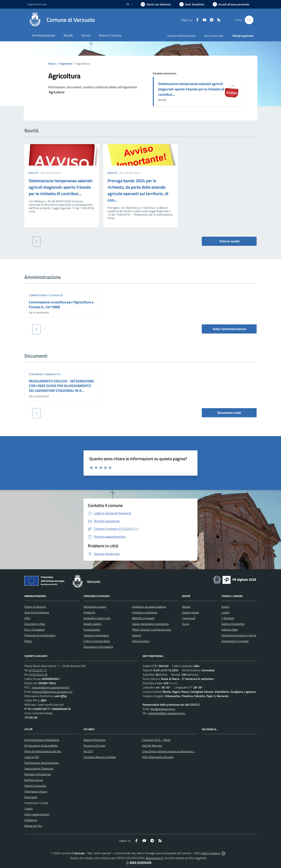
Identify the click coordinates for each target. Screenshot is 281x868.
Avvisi (186, 624)
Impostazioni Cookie (36, 803)
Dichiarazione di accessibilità (41, 746)
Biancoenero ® (155, 858)
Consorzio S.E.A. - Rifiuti (156, 740)
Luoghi (225, 612)
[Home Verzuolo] (61, 20)
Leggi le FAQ (32, 757)
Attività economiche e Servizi (239, 635)
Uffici (27, 618)
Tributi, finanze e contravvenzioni (152, 630)
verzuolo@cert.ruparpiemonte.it (51, 687)
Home (52, 64)
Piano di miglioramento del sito (43, 751)
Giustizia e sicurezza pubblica (149, 607)
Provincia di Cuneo (94, 746)
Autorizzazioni (92, 630)
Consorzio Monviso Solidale (100, 757)
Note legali (31, 797)
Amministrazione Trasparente (42, 740)
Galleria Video (230, 630)
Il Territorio (228, 618)
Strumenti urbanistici (45, 374)
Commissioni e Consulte (46, 295)
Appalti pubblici (92, 624)
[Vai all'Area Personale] (231, 4)
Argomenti (66, 64)
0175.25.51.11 (38, 670)
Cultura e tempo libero (97, 641)
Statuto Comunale (35, 786)
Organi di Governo (35, 607)
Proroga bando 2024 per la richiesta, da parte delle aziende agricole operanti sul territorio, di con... (138, 190)
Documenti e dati (229, 413)
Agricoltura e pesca (95, 607)
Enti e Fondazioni (35, 630)
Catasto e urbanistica (96, 635)
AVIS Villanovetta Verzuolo (158, 757)
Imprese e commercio (145, 612)
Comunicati (189, 618)
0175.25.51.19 (38, 674)
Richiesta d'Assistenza (38, 774)
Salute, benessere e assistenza (150, 624)
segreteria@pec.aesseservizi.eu (167, 713)
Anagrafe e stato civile (97, 618)
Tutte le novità (229, 241)
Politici (28, 641)
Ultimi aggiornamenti (37, 814)
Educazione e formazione (98, 647)
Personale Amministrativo (40, 635)
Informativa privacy (36, 791)
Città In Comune (210, 853)
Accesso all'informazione (181, 36)
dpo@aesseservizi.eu (163, 709)
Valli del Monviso (152, 746)
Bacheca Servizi (34, 780)
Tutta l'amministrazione (229, 329)
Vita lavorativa (141, 641)
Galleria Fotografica (233, 624)
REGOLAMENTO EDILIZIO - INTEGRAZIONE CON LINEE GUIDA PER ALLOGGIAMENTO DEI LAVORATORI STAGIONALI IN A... (61, 386)
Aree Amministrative (37, 612)
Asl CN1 (88, 751)
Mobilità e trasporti (143, 618)
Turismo (137, 635)
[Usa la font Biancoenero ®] (156, 4)
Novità (34, 173)
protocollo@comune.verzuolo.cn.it (52, 692)
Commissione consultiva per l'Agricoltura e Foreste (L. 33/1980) (61, 304)
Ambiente (89, 612)
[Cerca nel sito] (249, 20)
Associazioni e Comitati (235, 641)
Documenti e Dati (35, 624)
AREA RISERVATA (138, 862)
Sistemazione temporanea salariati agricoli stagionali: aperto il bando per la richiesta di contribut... (191, 89)
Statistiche (31, 820)
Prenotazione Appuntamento (42, 763)
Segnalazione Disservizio (39, 768)
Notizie (186, 607)
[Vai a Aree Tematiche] (192, 4)
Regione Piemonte (94, 740)
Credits (28, 809)
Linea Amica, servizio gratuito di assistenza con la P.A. (174, 751)
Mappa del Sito (33, 826)
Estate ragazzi (190, 612)
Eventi (225, 607)
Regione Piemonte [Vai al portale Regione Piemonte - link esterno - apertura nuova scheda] (37, 4)
